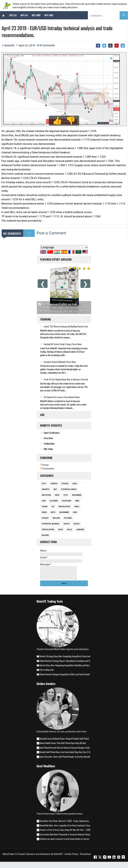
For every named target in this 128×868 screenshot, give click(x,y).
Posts (44, 466)
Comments (47, 469)
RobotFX (58, 857)
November (64, 513)
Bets (53, 513)
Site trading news (47, 673)
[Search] (124, 15)
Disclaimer (85, 857)
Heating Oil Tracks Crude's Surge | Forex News (61, 345)
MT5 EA (13, 15)
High (75, 484)
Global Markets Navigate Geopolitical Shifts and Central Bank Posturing (69, 677)
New (77, 501)
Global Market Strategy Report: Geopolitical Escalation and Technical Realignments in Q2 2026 (79, 664)
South (66, 524)
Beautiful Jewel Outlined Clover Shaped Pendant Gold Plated (64, 741)
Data (60, 530)
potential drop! (69, 490)
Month (54, 484)
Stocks (65, 484)
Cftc (66, 496)
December (77, 496)
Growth (46, 490)
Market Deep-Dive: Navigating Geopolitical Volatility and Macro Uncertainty (70, 668)
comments (47, 46)
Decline (56, 519)
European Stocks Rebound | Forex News (58, 362)
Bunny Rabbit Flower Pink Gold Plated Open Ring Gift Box (63, 746)
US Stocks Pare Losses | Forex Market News (60, 398)
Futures (68, 519)
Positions (67, 501)
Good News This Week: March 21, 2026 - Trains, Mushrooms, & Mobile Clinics (71, 824)
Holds (76, 524)
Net (55, 490)
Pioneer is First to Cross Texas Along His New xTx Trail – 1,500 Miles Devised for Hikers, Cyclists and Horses (84, 833)
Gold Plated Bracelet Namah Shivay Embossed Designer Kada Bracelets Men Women (74, 750)
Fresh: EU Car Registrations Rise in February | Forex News (65, 380)
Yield (77, 507)
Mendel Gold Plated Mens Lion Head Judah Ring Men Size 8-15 (65, 755)
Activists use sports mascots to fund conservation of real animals (66, 842)
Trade (45, 507)
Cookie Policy (71, 857)
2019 (44, 484)
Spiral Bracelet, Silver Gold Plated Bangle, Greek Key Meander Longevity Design (72, 759)
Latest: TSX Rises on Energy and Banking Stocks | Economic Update (70, 327)
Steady (45, 519)
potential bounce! (51, 524)
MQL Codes (48, 449)
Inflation (46, 496)
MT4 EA (24, 15)
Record (45, 536)
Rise (75, 513)
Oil (53, 507)
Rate (57, 496)
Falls (70, 530)
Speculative (64, 507)
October (54, 501)
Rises (44, 513)
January (80, 530)
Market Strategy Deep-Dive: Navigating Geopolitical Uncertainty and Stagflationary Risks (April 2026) (81, 659)
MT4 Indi (49, 15)
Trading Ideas (49, 444)
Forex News (48, 439)
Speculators (48, 530)
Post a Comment (51, 234)
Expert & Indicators (52, 433)
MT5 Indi (36, 15)
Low (44, 501)
